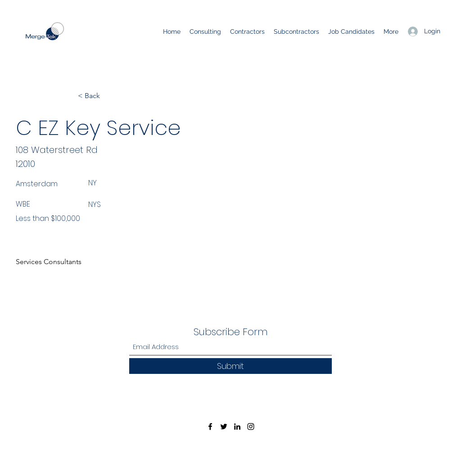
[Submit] (230, 366)
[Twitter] (224, 427)
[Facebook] (210, 427)
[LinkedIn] (237, 427)
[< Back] (108, 96)
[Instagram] (251, 427)
